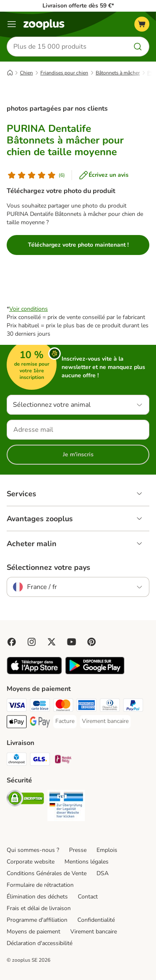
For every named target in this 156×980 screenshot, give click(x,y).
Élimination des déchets (37, 897)
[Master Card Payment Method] (63, 706)
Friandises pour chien (64, 73)
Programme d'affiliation (37, 920)
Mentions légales (87, 862)
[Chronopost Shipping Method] (17, 760)
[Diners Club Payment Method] (110, 706)
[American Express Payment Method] (87, 706)
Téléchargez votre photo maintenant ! (78, 245)
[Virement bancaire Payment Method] (105, 721)
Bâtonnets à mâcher (118, 73)
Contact (88, 897)
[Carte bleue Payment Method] (40, 706)
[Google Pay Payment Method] (40, 723)
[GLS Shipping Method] (40, 760)
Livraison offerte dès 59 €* (78, 6)
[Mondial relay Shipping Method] (63, 760)
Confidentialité (96, 920)
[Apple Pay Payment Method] (17, 723)
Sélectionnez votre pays (48, 567)
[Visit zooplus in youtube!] (72, 642)
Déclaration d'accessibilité (40, 943)
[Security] (25, 799)
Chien (26, 73)
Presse (78, 850)
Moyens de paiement (33, 932)
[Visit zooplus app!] (34, 672)
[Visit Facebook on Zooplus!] (12, 642)
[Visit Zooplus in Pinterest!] (92, 642)
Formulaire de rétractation (40, 885)
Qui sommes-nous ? (33, 850)
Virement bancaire (94, 932)
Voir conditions (28, 309)
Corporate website (31, 862)
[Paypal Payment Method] (133, 706)
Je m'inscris (78, 454)
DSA (103, 873)
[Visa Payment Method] (17, 706)
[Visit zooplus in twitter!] (52, 642)
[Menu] (12, 24)
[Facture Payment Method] (65, 721)
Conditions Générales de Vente (47, 873)
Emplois (107, 850)
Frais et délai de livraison (39, 908)
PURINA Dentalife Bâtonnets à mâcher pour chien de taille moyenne (65, 140)
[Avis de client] (36, 175)
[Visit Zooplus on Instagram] (32, 642)
